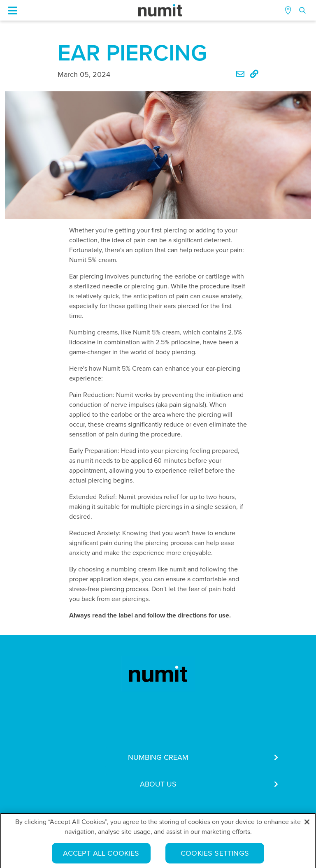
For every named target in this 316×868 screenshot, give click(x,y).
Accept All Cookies (101, 855)
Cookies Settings (215, 855)
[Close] (307, 824)
